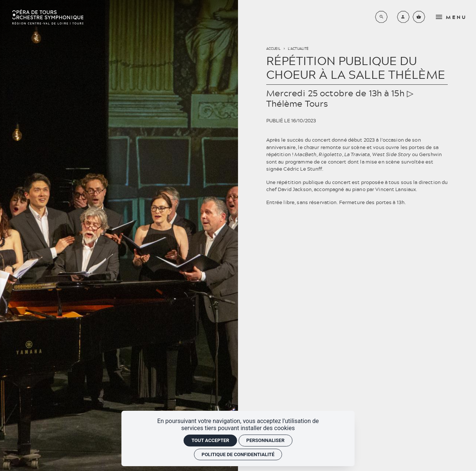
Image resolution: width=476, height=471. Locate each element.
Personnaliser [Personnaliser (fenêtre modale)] (265, 440)
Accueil (274, 49)
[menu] (453, 17)
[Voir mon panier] (419, 17)
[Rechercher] (381, 17)
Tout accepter (210, 440)
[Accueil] (48, 17)
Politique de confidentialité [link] (238, 454)
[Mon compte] (403, 17)
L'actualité (298, 49)
